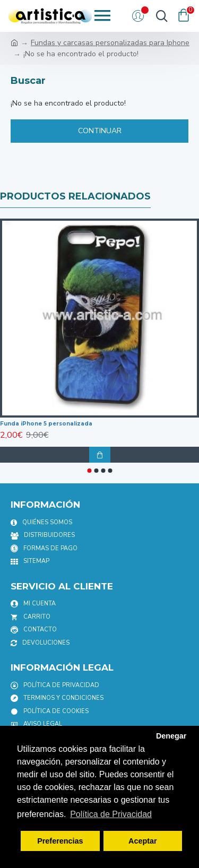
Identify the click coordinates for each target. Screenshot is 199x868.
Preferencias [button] (60, 841)
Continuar (100, 131)
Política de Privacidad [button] (111, 814)
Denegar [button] (171, 736)
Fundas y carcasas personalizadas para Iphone (110, 43)
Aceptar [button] (143, 841)
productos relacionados (75, 196)
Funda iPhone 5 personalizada (46, 424)
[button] (89, 471)
